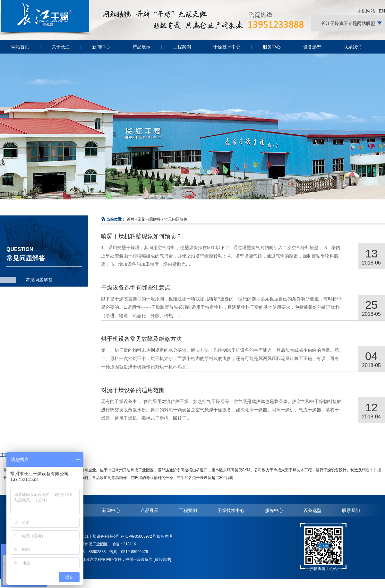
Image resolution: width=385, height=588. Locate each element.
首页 (131, 219)
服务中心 (272, 47)
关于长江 (61, 47)
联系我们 (353, 47)
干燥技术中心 (227, 47)
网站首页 (20, 47)
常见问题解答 (39, 280)
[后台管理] (163, 559)
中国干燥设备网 (139, 559)
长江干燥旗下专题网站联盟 (348, 23)
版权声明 (165, 536)
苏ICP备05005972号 (138, 536)
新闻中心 (101, 47)
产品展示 (141, 47)
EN (382, 11)
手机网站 (366, 11)
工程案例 (182, 47)
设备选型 (312, 47)
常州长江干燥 (45, 35)
